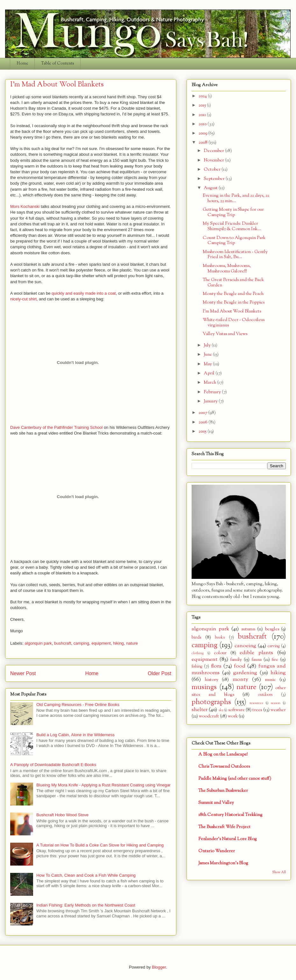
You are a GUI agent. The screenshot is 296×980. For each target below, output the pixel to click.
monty (240, 679)
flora (216, 666)
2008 (204, 143)
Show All (279, 872)
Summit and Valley (216, 803)
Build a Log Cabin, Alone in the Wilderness (75, 735)
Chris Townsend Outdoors (224, 767)
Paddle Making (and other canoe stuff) (235, 779)
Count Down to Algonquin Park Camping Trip (234, 241)
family (236, 660)
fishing (197, 667)
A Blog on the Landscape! (223, 754)
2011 (203, 115)
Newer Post (23, 673)
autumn (248, 629)
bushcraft (63, 643)
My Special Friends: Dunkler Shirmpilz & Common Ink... (232, 226)
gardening (245, 673)
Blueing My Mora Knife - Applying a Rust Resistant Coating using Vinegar (103, 785)
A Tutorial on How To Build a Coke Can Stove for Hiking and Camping (100, 845)
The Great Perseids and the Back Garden (233, 283)
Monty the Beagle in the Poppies (234, 302)
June (208, 355)
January (211, 401)
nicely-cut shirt (23, 299)
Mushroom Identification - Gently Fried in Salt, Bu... (235, 255)
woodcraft (209, 716)
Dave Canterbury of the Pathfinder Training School (56, 427)
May (208, 364)
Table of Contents (58, 64)
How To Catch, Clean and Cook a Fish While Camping (86, 875)
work (233, 716)
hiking (118, 643)
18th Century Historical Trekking (230, 815)
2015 (203, 105)
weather (278, 710)
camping (81, 643)
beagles (272, 629)
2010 (203, 124)
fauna (257, 660)
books (220, 638)
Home (22, 64)
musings (204, 687)
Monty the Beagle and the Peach (233, 294)
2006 (204, 422)
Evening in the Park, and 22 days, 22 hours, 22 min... (236, 198)
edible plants (256, 653)
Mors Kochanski (25, 206)
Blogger (159, 967)
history (212, 680)
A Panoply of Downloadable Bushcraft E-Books (53, 765)
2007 (203, 413)
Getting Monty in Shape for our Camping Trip (233, 212)
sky (221, 710)
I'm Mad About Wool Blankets (232, 311)
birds (196, 637)
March (210, 383)
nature (132, 643)
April (210, 373)
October (213, 170)
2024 (203, 96)
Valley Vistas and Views (225, 334)
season (276, 703)
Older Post (159, 673)
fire (275, 660)
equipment (101, 643)
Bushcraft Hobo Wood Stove (62, 815)
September (215, 179)
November (214, 160)
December (214, 151)
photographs (211, 702)
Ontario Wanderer (217, 851)
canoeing (245, 646)
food (240, 666)
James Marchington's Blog (223, 863)
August (211, 188)
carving (274, 646)
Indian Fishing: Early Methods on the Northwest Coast (86, 905)
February (213, 392)
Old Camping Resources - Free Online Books (78, 705)
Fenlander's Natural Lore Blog (228, 839)
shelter (200, 710)
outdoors (265, 695)
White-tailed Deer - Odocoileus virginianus (234, 323)
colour (220, 653)
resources (256, 703)
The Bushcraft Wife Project (224, 827)
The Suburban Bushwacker (223, 791)
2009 (203, 133)
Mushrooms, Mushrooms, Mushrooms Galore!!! (227, 269)
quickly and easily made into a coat (84, 293)
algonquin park (38, 643)
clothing (198, 653)
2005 (203, 432)
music (271, 680)
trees (257, 710)
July (208, 345)
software (236, 710)
